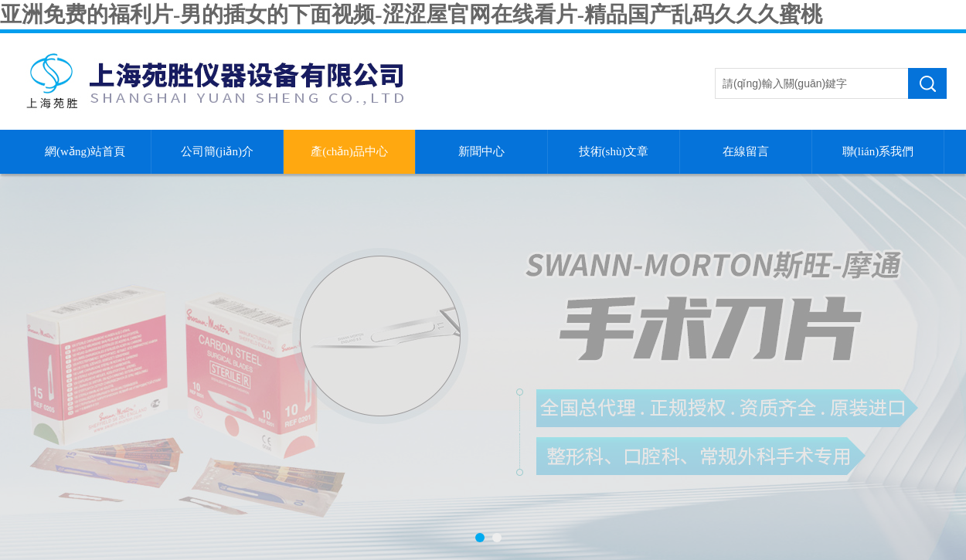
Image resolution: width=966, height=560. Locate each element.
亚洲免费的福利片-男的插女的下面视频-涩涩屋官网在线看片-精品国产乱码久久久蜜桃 (411, 14)
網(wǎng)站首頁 (85, 151)
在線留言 (746, 151)
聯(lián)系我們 (878, 151)
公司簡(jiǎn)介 (217, 151)
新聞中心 (481, 151)
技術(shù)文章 (614, 151)
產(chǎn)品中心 (349, 151)
